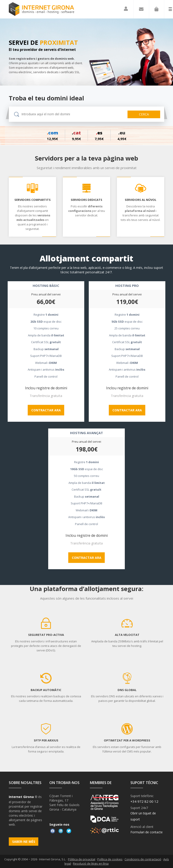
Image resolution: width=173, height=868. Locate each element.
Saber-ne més (24, 842)
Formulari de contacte (147, 832)
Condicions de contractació (143, 859)
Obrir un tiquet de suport (143, 816)
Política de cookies (110, 859)
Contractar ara (46, 410)
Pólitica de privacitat (82, 859)
